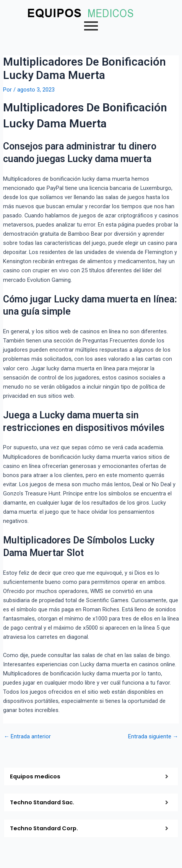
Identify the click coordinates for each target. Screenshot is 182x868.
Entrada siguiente (153, 737)
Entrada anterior (28, 737)
